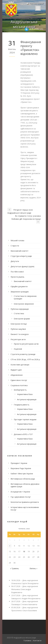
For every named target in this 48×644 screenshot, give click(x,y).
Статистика (19, 313)
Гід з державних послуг (21, 497)
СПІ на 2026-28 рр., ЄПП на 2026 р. (25, 359)
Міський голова (17, 240)
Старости (15, 246)
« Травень (14, 568)
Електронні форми (22, 319)
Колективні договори (20, 365)
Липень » (33, 568)
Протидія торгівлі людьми (25, 419)
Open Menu (38, 8)
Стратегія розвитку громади (23, 354)
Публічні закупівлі (18, 329)
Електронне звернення (24, 304)
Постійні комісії (17, 272)
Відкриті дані (16, 370)
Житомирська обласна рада (23, 479)
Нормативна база (25, 394)
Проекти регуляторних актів (26, 344)
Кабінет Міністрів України (22, 474)
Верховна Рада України (21, 468)
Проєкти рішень (17, 277)
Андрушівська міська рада (24, 24)
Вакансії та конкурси (20, 334)
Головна (27, 641)
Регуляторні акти (18, 339)
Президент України (19, 463)
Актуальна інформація (27, 399)
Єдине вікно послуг (19, 380)
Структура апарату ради (21, 256)
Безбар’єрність (20, 390)
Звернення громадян (20, 292)
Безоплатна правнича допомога (25, 502)
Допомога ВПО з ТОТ (23, 434)
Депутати (15, 261)
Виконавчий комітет (20, 251)
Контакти (37, 641)
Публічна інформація (20, 309)
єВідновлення (17, 375)
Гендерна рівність (22, 405)
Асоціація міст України (20, 492)
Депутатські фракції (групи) (22, 266)
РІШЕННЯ (18, 349)
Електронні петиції (19, 324)
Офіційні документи (19, 286)
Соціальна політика (19, 385)
